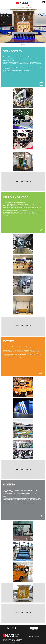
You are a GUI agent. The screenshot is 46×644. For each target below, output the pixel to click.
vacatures (37, 637)
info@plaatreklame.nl (21, 7)
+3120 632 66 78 (29, 7)
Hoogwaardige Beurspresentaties (5, 20)
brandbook (31, 637)
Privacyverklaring (12, 642)
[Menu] (44, 2)
